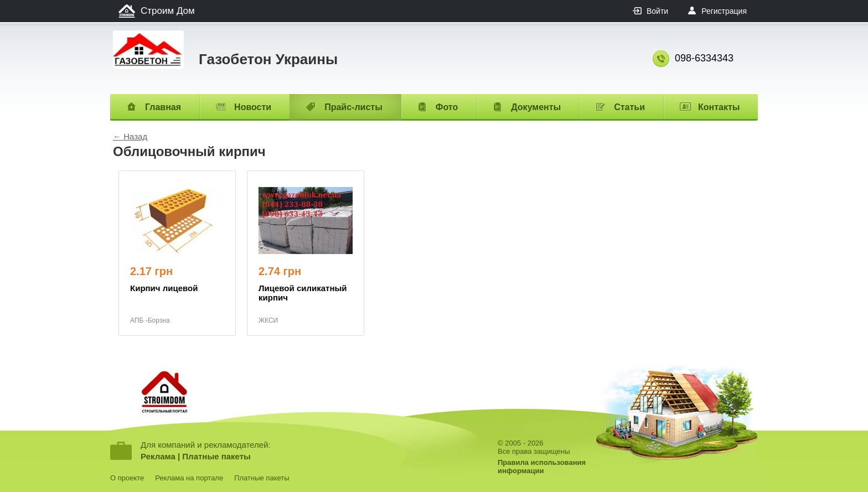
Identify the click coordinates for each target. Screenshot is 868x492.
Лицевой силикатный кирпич (303, 293)
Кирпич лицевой (164, 288)
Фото (447, 107)
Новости (253, 107)
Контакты (719, 107)
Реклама (158, 456)
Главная (163, 107)
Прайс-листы (353, 107)
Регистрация (724, 11)
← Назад (130, 136)
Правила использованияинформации (542, 467)
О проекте (127, 478)
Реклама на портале (189, 478)
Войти (657, 11)
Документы (536, 107)
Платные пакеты (216, 456)
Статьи (629, 107)
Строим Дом (168, 11)
